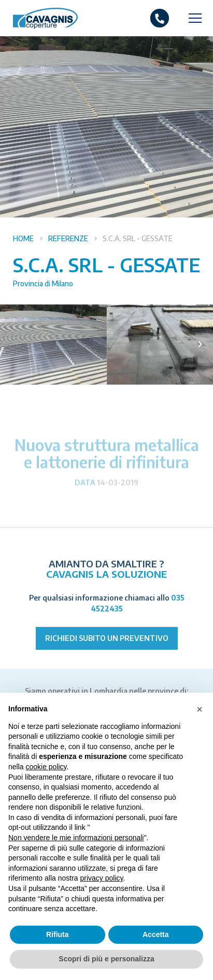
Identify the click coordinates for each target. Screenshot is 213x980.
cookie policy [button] (46, 767)
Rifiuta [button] (58, 934)
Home (23, 238)
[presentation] (200, 344)
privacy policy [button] (102, 878)
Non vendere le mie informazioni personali (76, 838)
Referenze (68, 238)
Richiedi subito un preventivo (107, 652)
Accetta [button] (156, 934)
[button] (200, 709)
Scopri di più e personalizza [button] (106, 959)
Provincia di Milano (43, 283)
